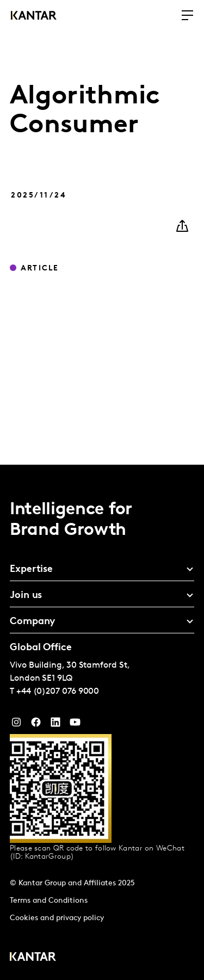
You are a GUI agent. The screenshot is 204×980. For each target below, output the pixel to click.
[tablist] (102, 722)
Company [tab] (32, 622)
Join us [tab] (26, 596)
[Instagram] (16, 725)
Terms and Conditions (49, 901)
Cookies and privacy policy (57, 918)
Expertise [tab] (31, 569)
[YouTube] (55, 725)
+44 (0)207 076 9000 (58, 692)
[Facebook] (36, 725)
